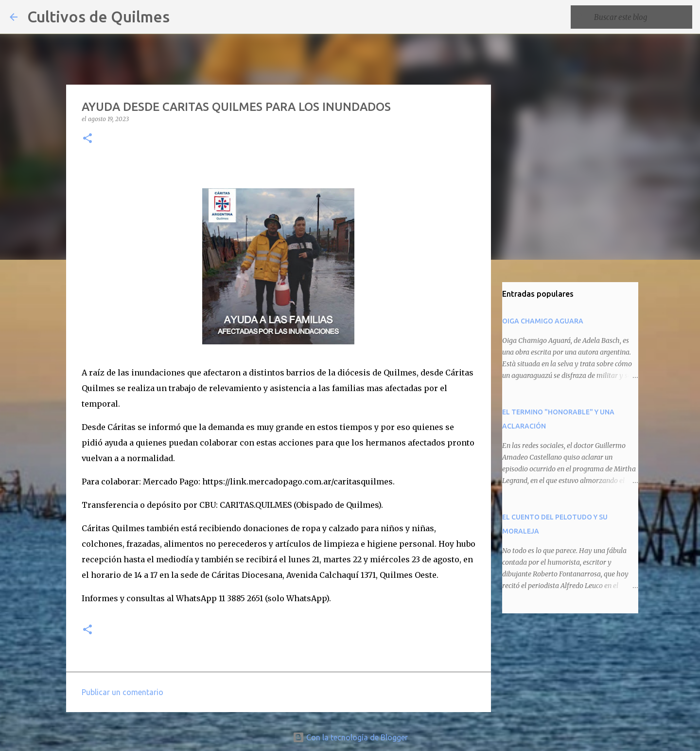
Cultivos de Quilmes (98, 17)
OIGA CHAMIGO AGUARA (543, 321)
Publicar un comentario (122, 692)
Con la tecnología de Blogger (350, 737)
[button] (87, 139)
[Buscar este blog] (641, 17)
